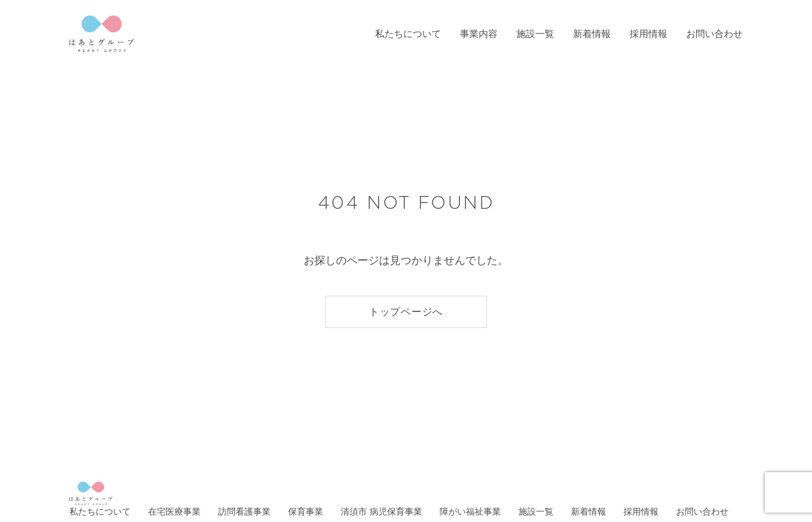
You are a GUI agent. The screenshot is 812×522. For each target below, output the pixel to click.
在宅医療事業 (174, 512)
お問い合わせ (714, 34)
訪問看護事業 (244, 512)
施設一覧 (535, 34)
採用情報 (648, 34)
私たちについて (408, 34)
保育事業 (306, 512)
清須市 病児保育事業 (381, 512)
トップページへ (406, 312)
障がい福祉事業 (470, 512)
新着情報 (592, 34)
